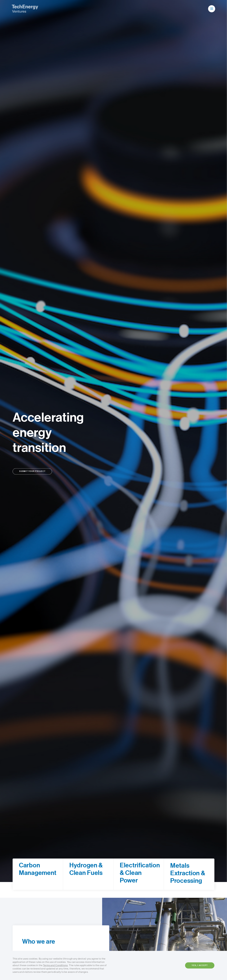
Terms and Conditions (55, 965)
